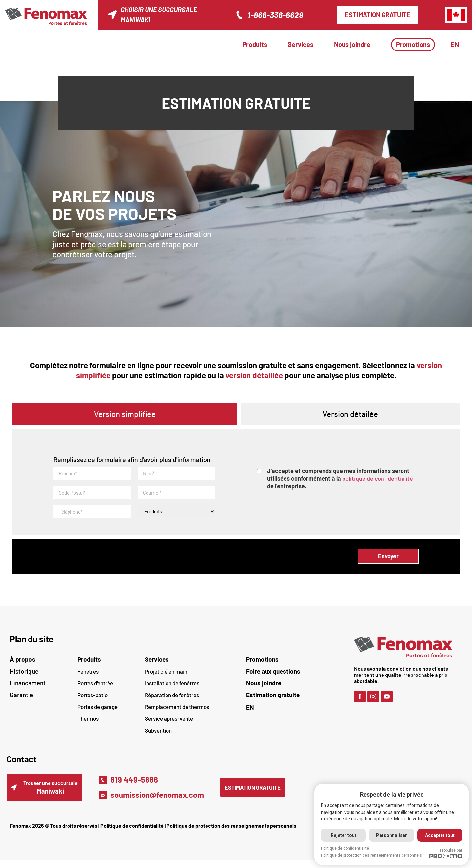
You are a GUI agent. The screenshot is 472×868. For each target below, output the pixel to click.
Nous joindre (352, 44)
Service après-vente (169, 723)
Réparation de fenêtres (172, 699)
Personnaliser (391, 835)
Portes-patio (92, 699)
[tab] (125, 414)
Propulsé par (446, 853)
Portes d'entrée (95, 688)
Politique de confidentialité (132, 833)
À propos (23, 664)
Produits (255, 44)
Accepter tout (440, 835)
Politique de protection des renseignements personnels (231, 833)
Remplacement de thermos (177, 711)
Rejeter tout (342, 835)
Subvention (158, 735)
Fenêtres (88, 676)
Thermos (88, 723)
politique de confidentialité (378, 478)
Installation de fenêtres (172, 688)
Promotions (413, 44)
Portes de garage (98, 711)
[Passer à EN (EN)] (297, 712)
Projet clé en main (166, 676)
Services (301, 44)
